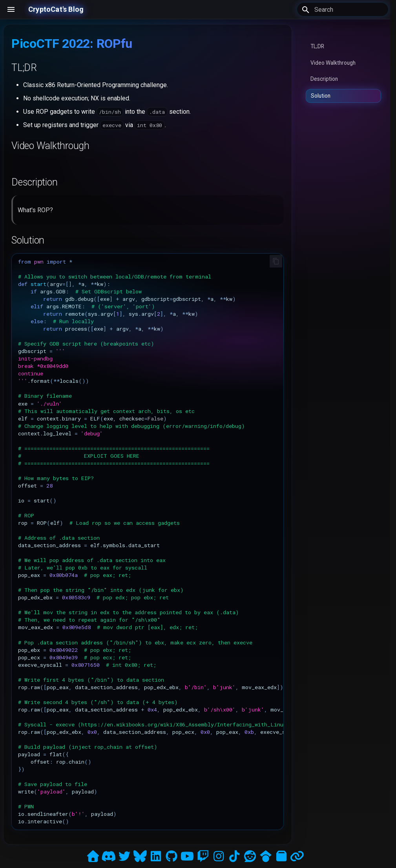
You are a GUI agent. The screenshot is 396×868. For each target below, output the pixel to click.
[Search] (343, 9)
